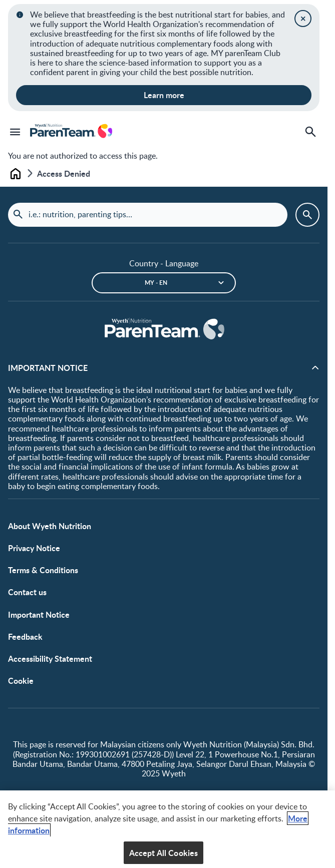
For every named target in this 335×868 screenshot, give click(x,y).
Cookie (21, 681)
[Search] (310, 132)
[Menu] (15, 132)
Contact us (27, 592)
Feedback (25, 636)
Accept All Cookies (164, 856)
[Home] (164, 329)
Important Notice (39, 614)
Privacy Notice (34, 548)
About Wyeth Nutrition (50, 526)
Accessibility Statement (50, 659)
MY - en (156, 283)
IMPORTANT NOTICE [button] (48, 368)
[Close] (303, 19)
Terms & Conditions (43, 570)
